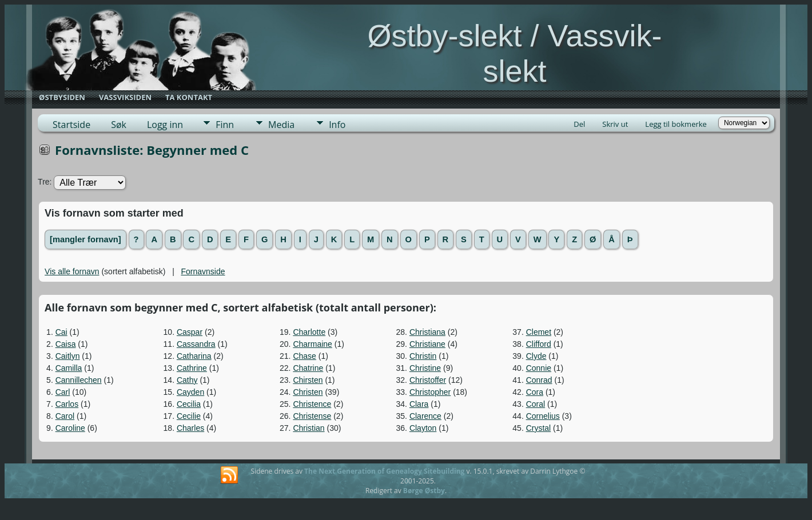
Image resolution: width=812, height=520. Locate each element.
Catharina (194, 356)
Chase (304, 356)
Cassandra (196, 344)
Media (281, 125)
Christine (425, 368)
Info (337, 125)
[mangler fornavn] (85, 239)
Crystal (539, 428)
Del (579, 124)
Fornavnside (203, 271)
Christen (308, 392)
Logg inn (165, 125)
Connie (539, 368)
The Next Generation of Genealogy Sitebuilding (384, 471)
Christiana (427, 332)
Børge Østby (424, 491)
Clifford (539, 344)
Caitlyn (68, 356)
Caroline (70, 428)
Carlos (67, 404)
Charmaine (312, 344)
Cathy (187, 380)
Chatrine (308, 368)
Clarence (425, 416)
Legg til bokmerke (676, 124)
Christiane (427, 344)
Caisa (66, 344)
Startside (71, 125)
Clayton (423, 428)
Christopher (430, 392)
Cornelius (543, 416)
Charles (190, 428)
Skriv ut (615, 124)
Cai (61, 332)
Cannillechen (79, 380)
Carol (65, 416)
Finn (225, 125)
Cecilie (189, 416)
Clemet (539, 332)
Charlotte (309, 332)
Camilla (69, 368)
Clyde (536, 356)
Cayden (190, 392)
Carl (63, 392)
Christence (312, 404)
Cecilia (189, 404)
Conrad (539, 380)
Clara (419, 404)
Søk (119, 125)
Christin (423, 356)
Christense (312, 416)
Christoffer (428, 380)
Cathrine (192, 368)
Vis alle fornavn (72, 271)
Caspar (190, 332)
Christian (309, 428)
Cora (535, 392)
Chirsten (308, 380)
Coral (536, 404)
